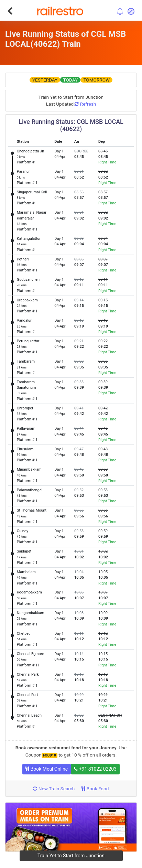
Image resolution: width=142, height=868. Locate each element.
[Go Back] (10, 11)
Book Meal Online (47, 769)
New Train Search (54, 789)
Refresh (85, 104)
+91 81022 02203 (95, 769)
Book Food (95, 789)
